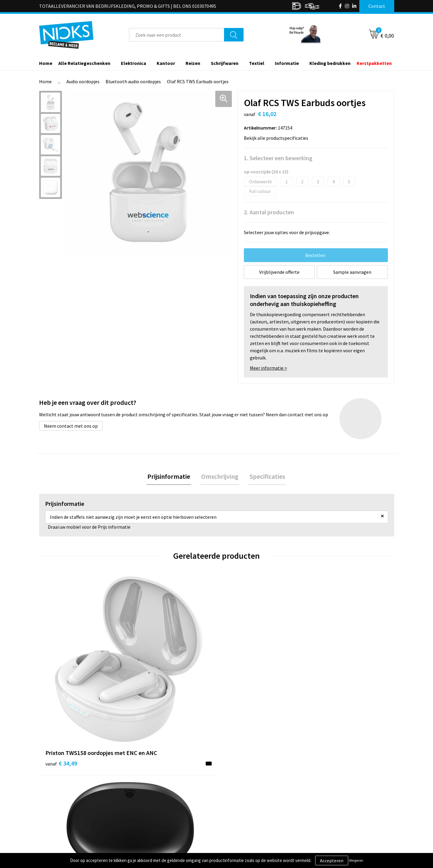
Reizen (193, 63)
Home (46, 63)
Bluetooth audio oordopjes (133, 81)
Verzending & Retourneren (251, 793)
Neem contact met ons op (71, 426)
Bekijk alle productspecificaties (278, 138)
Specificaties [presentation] (265, 477)
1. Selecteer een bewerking (278, 158)
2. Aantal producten (269, 212)
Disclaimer (323, 812)
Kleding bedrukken (330, 63)
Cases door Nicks (153, 803)
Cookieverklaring (329, 793)
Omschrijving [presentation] (220, 477)
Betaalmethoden (242, 803)
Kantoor (166, 63)
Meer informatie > (269, 368)
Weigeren (356, 860)
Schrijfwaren (225, 63)
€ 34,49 (61, 683)
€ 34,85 (327, 692)
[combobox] (177, 35)
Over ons (145, 784)
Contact (232, 784)
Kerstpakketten (374, 63)
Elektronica (134, 63)
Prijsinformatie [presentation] (171, 477)
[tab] (171, 477)
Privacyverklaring (330, 803)
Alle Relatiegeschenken (84, 63)
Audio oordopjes (83, 81)
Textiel (257, 63)
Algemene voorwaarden (336, 784)
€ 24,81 (150, 683)
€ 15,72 (239, 683)
